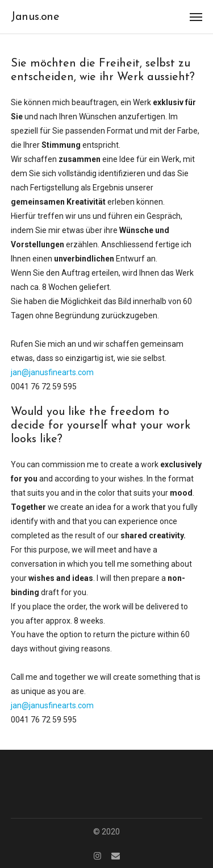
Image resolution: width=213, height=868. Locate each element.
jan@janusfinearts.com (52, 372)
